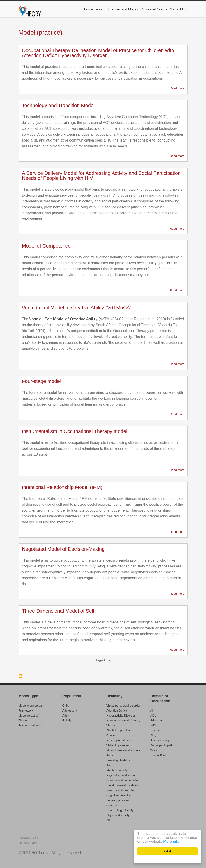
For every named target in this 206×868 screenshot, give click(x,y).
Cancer (111, 735)
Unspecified (158, 755)
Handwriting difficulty (120, 810)
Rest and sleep (160, 740)
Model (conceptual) (31, 706)
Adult (66, 715)
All (108, 820)
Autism (111, 755)
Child (66, 706)
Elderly (67, 720)
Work (154, 750)
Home (89, 9)
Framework (26, 711)
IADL (154, 725)
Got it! (168, 851)
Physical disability (118, 815)
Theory (23, 720)
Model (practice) (29, 715)
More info (171, 842)
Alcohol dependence (120, 730)
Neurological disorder (120, 790)
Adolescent (70, 711)
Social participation (163, 745)
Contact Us (178, 9)
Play (153, 735)
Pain (109, 765)
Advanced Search (154, 9)
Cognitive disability (119, 795)
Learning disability (118, 760)
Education (157, 720)
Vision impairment (118, 745)
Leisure (155, 730)
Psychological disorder (121, 775)
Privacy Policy (28, 843)
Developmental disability (122, 785)
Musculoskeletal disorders (123, 750)
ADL (153, 715)
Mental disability (117, 770)
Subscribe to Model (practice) (20, 676)
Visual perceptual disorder (123, 706)
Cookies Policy (28, 838)
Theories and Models (123, 9)
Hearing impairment (119, 740)
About (100, 9)
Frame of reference (31, 725)
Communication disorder (122, 780)
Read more (177, 88)
